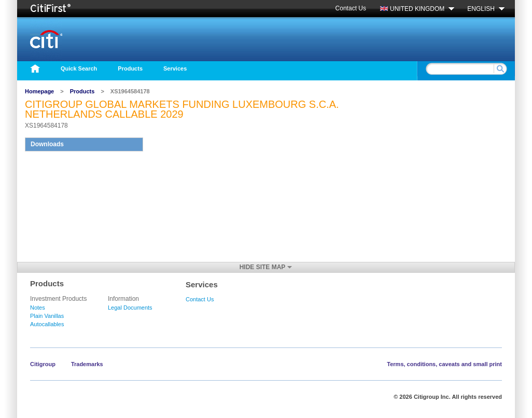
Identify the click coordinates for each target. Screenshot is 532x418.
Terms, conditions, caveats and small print (444, 364)
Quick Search (79, 68)
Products (130, 68)
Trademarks (87, 364)
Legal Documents (130, 308)
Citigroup (43, 364)
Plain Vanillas (47, 316)
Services (175, 68)
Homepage (39, 91)
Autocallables (47, 324)
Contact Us (351, 8)
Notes (38, 308)
